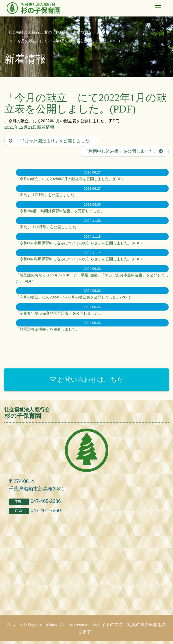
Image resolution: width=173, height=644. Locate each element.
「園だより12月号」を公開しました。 (48, 227)
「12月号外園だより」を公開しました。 (51, 141)
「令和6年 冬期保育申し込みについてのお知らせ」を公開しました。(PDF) (79, 243)
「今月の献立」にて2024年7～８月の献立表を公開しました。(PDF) (73, 297)
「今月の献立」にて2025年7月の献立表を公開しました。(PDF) (69, 179)
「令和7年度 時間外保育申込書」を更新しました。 (60, 211)
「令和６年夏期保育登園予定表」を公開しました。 (59, 313)
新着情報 (46, 127)
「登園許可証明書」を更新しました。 (48, 329)
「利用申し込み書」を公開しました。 (124, 151)
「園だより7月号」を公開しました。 (47, 195)
